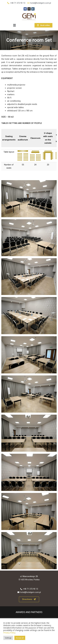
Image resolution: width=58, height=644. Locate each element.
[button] (15, 25)
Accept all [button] (20, 638)
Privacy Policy (9, 633)
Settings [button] (8, 638)
